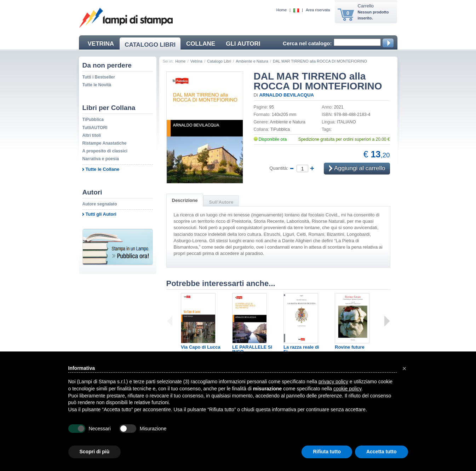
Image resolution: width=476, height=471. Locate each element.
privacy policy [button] (333, 382)
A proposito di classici (105, 151)
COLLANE (201, 44)
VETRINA (101, 44)
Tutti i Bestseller (99, 77)
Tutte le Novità (97, 85)
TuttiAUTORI (95, 128)
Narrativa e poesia (101, 159)
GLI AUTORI (243, 44)
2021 (339, 107)
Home (282, 10)
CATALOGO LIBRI (150, 45)
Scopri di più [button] (95, 452)
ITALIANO (346, 122)
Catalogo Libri (219, 61)
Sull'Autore (221, 202)
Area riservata (318, 10)
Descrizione (185, 200)
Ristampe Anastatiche (105, 143)
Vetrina (196, 61)
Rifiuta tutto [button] (327, 452)
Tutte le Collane (103, 169)
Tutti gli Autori (101, 214)
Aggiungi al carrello (357, 169)
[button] (405, 368)
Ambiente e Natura (252, 61)
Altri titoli (92, 135)
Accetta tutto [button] (382, 452)
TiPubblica (93, 120)
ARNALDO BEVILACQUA (286, 95)
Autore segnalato (100, 204)
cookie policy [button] (347, 389)
